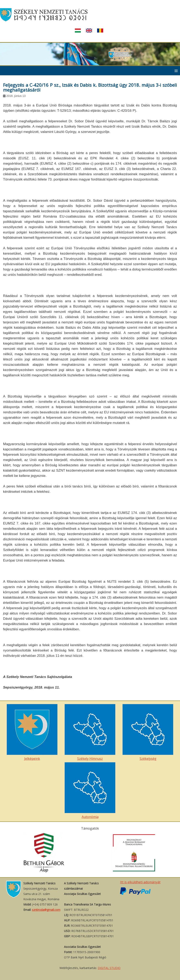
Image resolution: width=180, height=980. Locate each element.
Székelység (148, 732)
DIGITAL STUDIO (109, 968)
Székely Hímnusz (90, 732)
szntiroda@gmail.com (46, 910)
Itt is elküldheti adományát (140, 882)
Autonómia (90, 791)
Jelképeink (32, 732)
